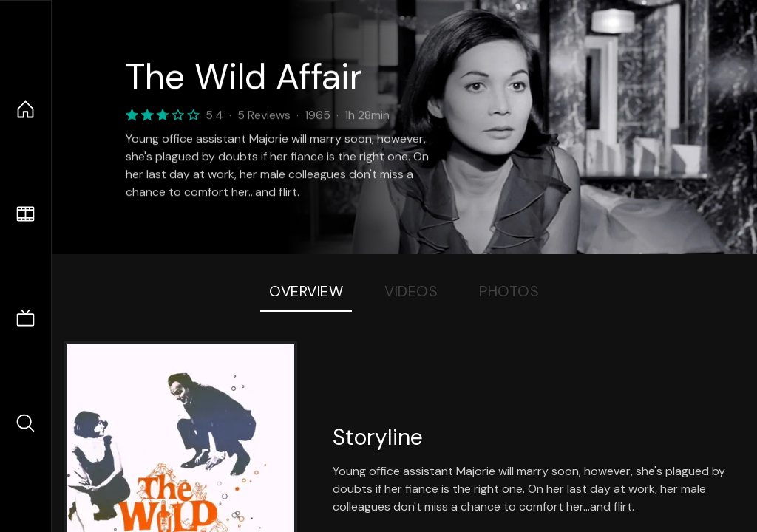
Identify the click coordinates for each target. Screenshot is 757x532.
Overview (306, 291)
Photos (509, 291)
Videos (411, 291)
